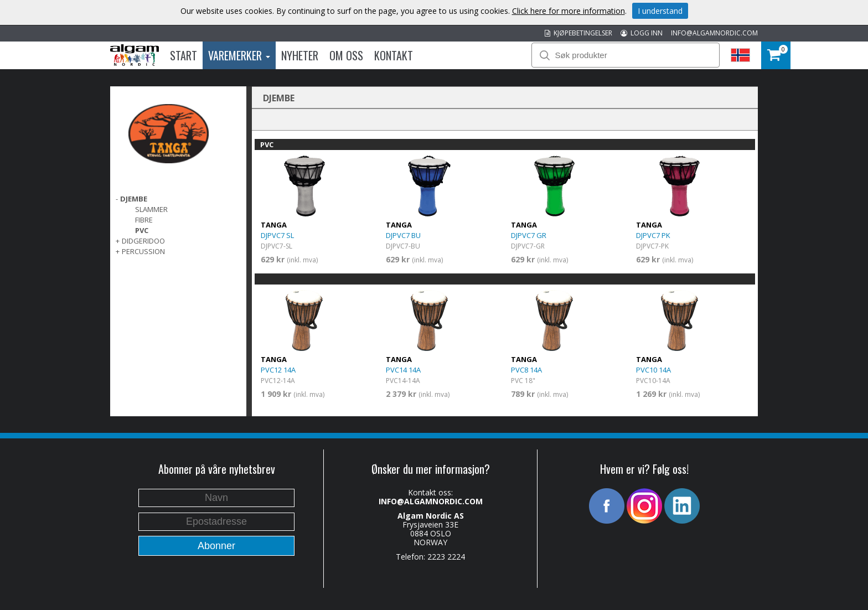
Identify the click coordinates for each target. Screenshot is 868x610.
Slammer (151, 209)
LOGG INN (642, 33)
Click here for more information (569, 11)
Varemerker (239, 55)
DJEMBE (134, 199)
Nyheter (300, 55)
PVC (142, 230)
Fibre (144, 220)
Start (184, 55)
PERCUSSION (143, 251)
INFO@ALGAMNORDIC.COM (714, 33)
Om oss (346, 55)
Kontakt (394, 55)
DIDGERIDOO (143, 241)
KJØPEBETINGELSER (578, 33)
